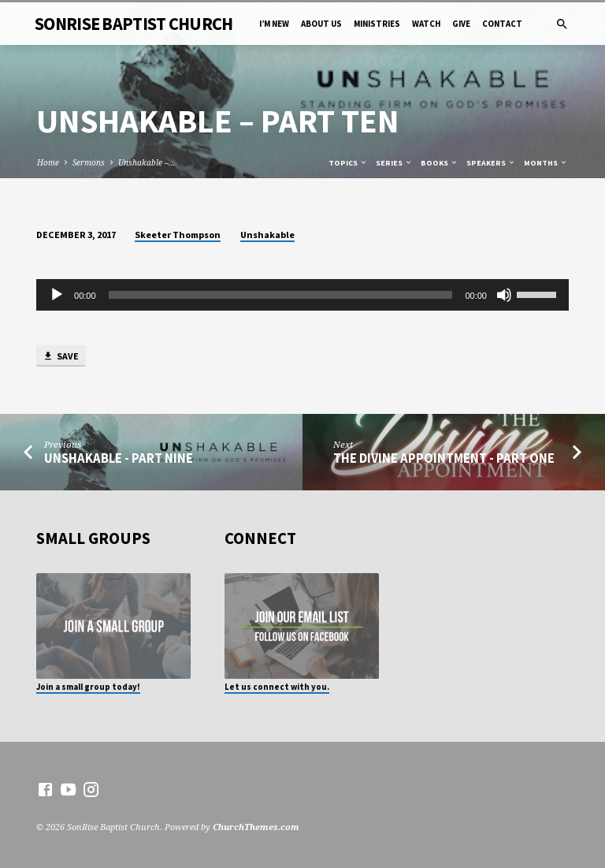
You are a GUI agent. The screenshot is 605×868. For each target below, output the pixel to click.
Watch (426, 24)
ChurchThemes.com (256, 827)
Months (546, 163)
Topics (348, 163)
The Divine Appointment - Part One (444, 458)
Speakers (491, 163)
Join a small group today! (88, 687)
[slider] (281, 295)
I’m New (274, 24)
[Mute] (504, 295)
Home (48, 162)
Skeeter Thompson (178, 235)
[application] (302, 295)
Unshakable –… (147, 162)
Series (394, 163)
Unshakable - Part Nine (119, 458)
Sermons (89, 162)
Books (440, 163)
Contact (502, 24)
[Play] (57, 295)
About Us (321, 24)
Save (61, 357)
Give (461, 24)
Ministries (377, 24)
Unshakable (267, 235)
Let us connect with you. (277, 687)
